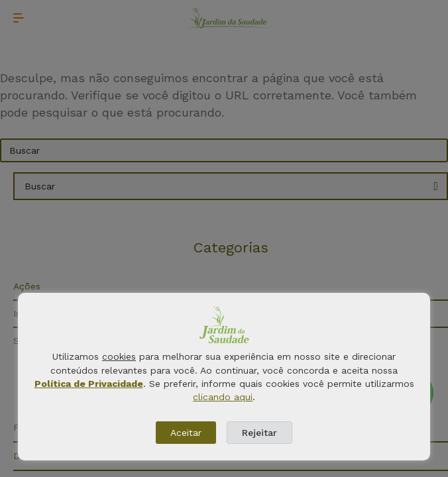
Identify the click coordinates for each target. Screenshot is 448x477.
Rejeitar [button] (259, 433)
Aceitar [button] (186, 433)
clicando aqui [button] (223, 397)
